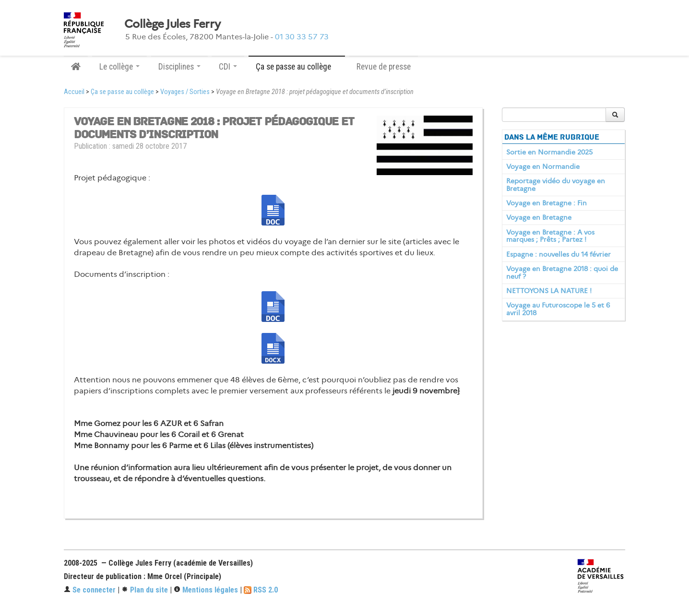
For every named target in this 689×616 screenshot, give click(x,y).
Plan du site (145, 590)
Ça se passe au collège (122, 92)
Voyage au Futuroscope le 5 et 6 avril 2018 (558, 309)
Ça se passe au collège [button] (297, 67)
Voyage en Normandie (543, 166)
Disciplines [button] (179, 67)
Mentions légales (206, 590)
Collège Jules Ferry (172, 24)
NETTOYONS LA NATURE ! (549, 291)
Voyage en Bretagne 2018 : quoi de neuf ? (562, 272)
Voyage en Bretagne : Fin (546, 203)
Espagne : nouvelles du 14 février (558, 254)
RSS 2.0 (261, 590)
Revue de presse (384, 67)
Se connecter (90, 590)
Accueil (74, 92)
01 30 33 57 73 (302, 37)
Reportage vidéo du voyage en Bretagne (556, 185)
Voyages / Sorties (185, 92)
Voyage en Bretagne (539, 217)
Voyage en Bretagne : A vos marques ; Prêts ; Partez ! (550, 236)
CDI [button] (228, 67)
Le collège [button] (119, 67)
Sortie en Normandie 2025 (549, 152)
